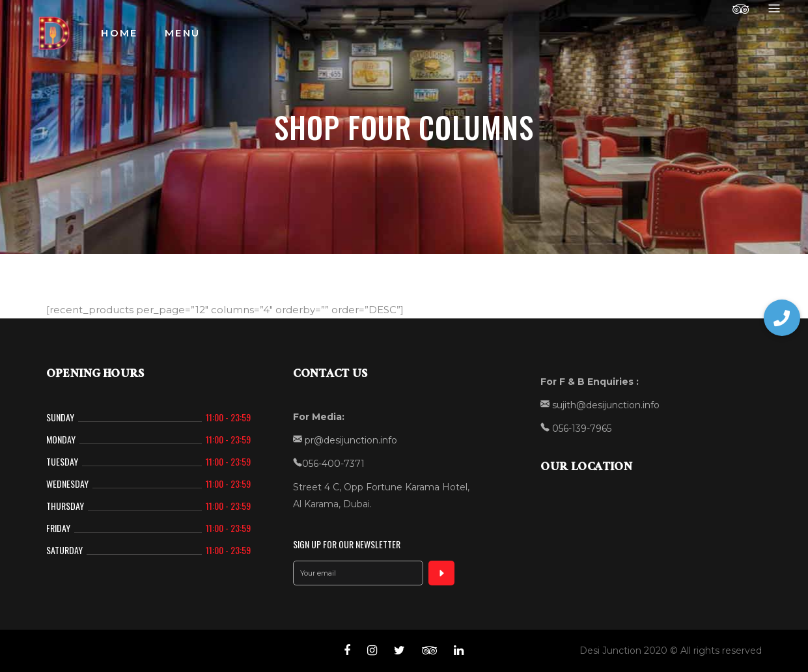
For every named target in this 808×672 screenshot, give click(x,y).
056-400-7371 (333, 464)
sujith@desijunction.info (605, 405)
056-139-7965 (580, 428)
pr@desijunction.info (350, 440)
